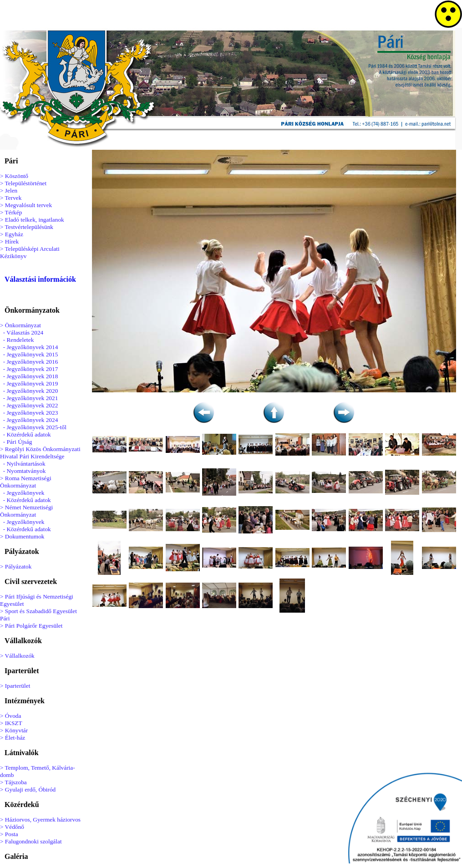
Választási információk (40, 279)
